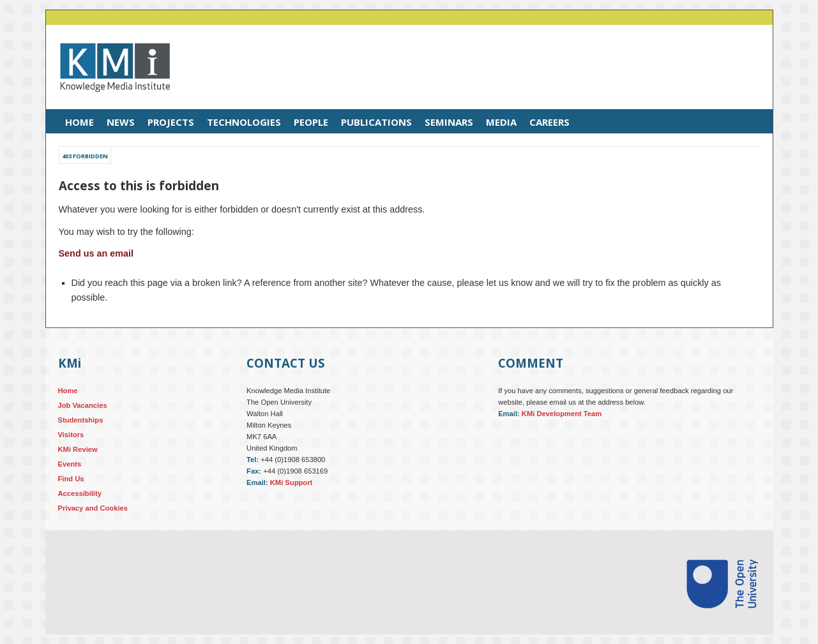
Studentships (81, 420)
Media (501, 122)
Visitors (71, 435)
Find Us (71, 479)
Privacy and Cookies (93, 508)
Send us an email (96, 253)
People (311, 122)
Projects (171, 122)
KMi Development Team (562, 414)
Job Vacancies (83, 405)
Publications (376, 122)
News (121, 122)
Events (70, 464)
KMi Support (292, 483)
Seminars (449, 122)
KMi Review (78, 449)
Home (80, 122)
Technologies (244, 122)
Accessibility (80, 493)
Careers (549, 122)
